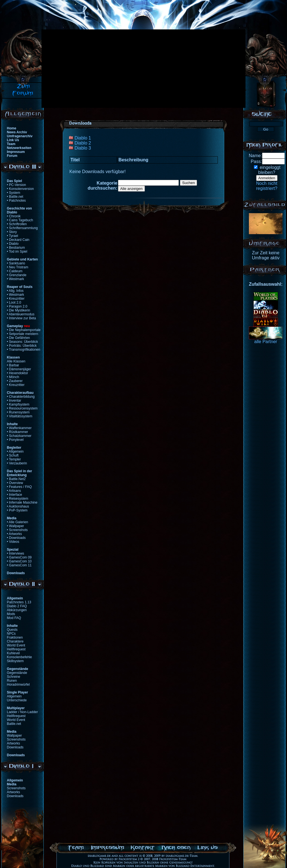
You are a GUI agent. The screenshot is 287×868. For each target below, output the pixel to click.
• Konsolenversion (20, 189)
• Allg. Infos (15, 291)
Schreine (14, 677)
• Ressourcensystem (22, 408)
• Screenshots (17, 530)
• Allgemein (15, 452)
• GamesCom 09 (19, 557)
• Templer (14, 459)
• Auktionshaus (18, 506)
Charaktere (15, 641)
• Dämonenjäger (19, 369)
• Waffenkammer (19, 428)
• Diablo (13, 244)
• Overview (15, 483)
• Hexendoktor (18, 373)
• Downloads (16, 538)
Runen (12, 681)
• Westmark (16, 279)
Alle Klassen (16, 361)
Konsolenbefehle (19, 657)
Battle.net (14, 724)
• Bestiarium (16, 248)
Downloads (15, 747)
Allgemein (14, 696)
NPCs (11, 634)
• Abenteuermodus (21, 314)
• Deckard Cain (18, 240)
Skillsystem (15, 661)
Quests (12, 630)
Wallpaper (15, 736)
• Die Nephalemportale (24, 330)
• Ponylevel (15, 440)
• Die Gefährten (18, 338)
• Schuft (13, 455)
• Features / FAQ (19, 487)
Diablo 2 (83, 143)
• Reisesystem (18, 499)
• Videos (13, 542)
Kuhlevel (13, 653)
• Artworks (15, 534)
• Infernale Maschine (22, 502)
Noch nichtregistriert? (267, 186)
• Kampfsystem (18, 404)
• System (14, 193)
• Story (12, 232)
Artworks (14, 743)
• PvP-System (17, 510)
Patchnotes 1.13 (19, 602)
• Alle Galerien (18, 522)
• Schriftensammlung (22, 228)
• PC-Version (17, 185)
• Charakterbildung (21, 397)
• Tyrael (13, 236)
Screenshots (16, 739)
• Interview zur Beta (22, 318)
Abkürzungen (17, 610)
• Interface (15, 495)
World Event (16, 645)
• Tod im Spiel (17, 252)
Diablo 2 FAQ (17, 606)
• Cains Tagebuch (20, 220)
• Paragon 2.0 (17, 306)
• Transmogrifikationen (24, 350)
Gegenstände (17, 673)
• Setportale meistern (23, 334)
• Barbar (13, 365)
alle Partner (266, 342)
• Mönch (13, 377)
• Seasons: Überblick (23, 342)
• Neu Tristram (18, 267)
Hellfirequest (16, 649)
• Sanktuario (16, 263)
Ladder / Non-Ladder (23, 712)
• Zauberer (15, 381)
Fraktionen (15, 637)
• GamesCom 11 (19, 565)
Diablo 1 (83, 138)
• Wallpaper (16, 526)
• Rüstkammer (18, 432)
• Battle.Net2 (16, 479)
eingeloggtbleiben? (269, 170)
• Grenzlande (17, 275)
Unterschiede (17, 700)
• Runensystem (18, 412)
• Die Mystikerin (19, 310)
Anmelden (267, 178)
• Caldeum (15, 271)
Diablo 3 (83, 148)
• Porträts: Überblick (22, 346)
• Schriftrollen (17, 224)
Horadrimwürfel (18, 685)
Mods (11, 614)
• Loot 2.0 (14, 302)
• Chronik (14, 216)
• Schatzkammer (19, 436)
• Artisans (14, 491)
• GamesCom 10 (19, 561)
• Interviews (16, 553)
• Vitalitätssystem (20, 416)
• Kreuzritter (16, 299)
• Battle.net (15, 197)
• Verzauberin (17, 463)
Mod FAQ (14, 618)
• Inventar (14, 401)
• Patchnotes (17, 201)
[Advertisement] (98, 69)
